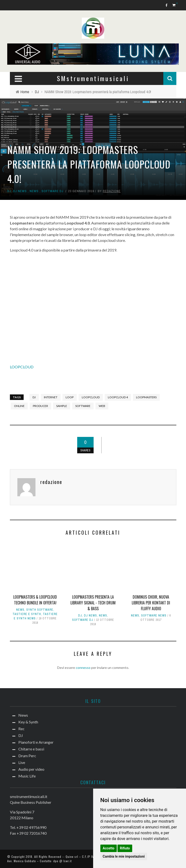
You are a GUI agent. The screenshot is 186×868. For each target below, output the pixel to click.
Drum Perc (27, 756)
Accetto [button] (109, 848)
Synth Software (40, 610)
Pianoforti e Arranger (36, 742)
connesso (83, 668)
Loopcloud (91, 397)
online (19, 406)
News (34, 191)
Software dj (52, 191)
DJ (9, 191)
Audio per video (31, 769)
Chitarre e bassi (31, 749)
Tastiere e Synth (27, 614)
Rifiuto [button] (125, 848)
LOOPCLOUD (22, 367)
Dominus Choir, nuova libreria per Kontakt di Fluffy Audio (151, 603)
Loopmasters (146, 397)
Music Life (27, 776)
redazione (112, 191)
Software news (154, 616)
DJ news (20, 191)
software (83, 406)
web (102, 406)
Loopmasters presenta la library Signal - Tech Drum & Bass (93, 603)
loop (70, 397)
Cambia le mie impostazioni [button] (124, 856)
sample (62, 406)
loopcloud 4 (118, 397)
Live (22, 762)
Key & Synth (28, 722)
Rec (21, 729)
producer (40, 406)
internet (51, 397)
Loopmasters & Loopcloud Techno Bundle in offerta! (35, 600)
